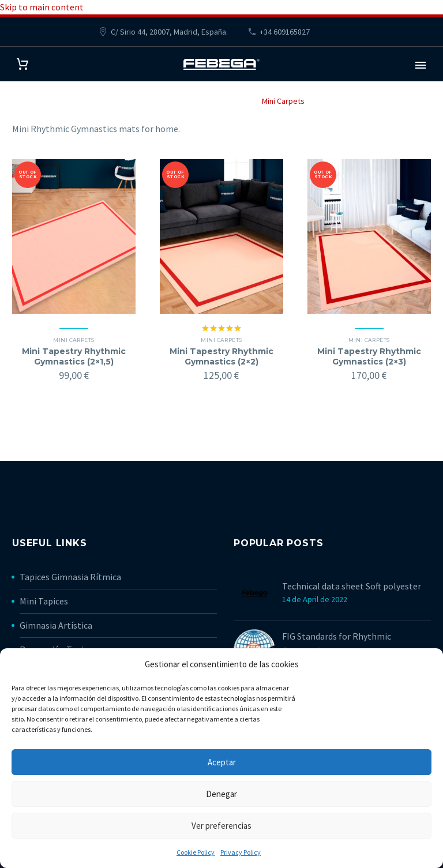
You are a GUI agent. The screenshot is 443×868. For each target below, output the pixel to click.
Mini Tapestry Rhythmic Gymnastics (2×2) (221, 356)
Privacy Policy (241, 852)
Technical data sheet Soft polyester (352, 586)
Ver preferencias (221, 826)
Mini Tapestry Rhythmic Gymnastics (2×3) (369, 356)
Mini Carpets (74, 340)
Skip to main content (42, 7)
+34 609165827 (285, 32)
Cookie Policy (196, 852)
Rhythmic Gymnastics (211, 101)
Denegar (221, 794)
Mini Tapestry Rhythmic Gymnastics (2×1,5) (74, 356)
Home (149, 101)
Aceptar (222, 762)
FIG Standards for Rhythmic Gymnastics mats (337, 643)
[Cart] (22, 64)
